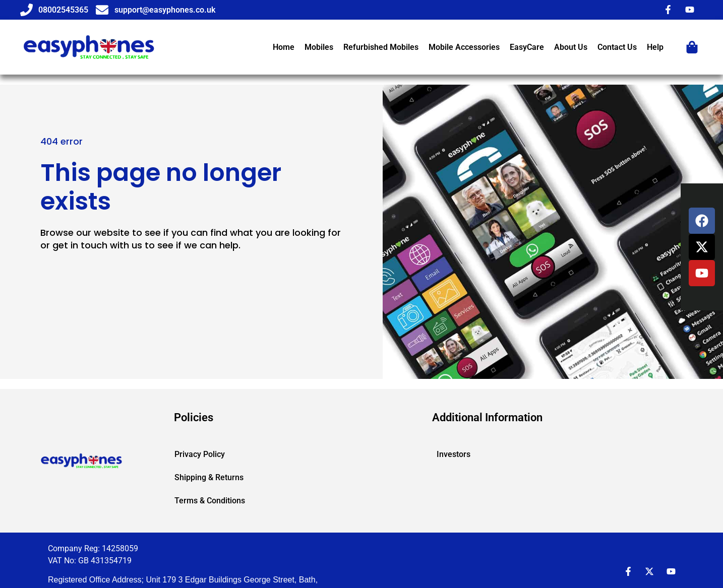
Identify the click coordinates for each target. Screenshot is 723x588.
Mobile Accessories (464, 47)
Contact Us (617, 47)
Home (284, 47)
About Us (571, 47)
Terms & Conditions (210, 501)
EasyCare (527, 47)
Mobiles (319, 47)
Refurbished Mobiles (381, 47)
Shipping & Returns (209, 477)
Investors (454, 454)
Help (655, 47)
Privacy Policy (200, 454)
